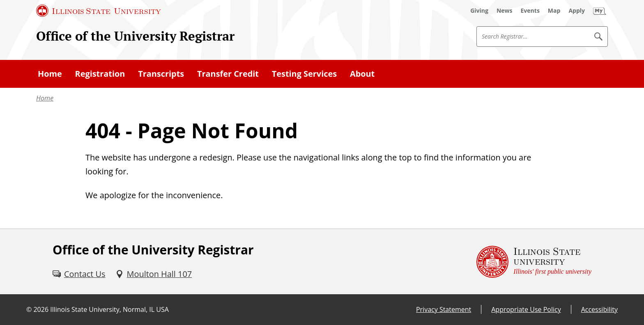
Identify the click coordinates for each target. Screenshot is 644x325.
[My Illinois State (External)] (600, 11)
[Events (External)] (530, 11)
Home (45, 98)
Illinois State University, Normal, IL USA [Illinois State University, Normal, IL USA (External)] (109, 309)
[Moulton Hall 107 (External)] (154, 274)
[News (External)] (505, 11)
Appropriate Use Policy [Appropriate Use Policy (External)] (526, 309)
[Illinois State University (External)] (99, 11)
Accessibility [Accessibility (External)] (599, 309)
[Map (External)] (554, 11)
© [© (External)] (29, 309)
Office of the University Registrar (135, 36)
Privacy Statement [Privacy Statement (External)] (444, 309)
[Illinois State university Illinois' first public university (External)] (534, 262)
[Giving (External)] (479, 11)
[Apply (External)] (577, 11)
